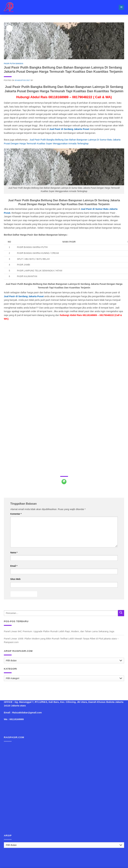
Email (14, 566)
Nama (14, 553)
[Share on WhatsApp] (64, 482)
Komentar (16, 514)
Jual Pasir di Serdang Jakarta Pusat (24, 296)
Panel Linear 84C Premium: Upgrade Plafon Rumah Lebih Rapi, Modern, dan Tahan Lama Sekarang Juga (59, 631)
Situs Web (15, 579)
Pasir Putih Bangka (14, 64)
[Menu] (121, 7)
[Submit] (121, 613)
